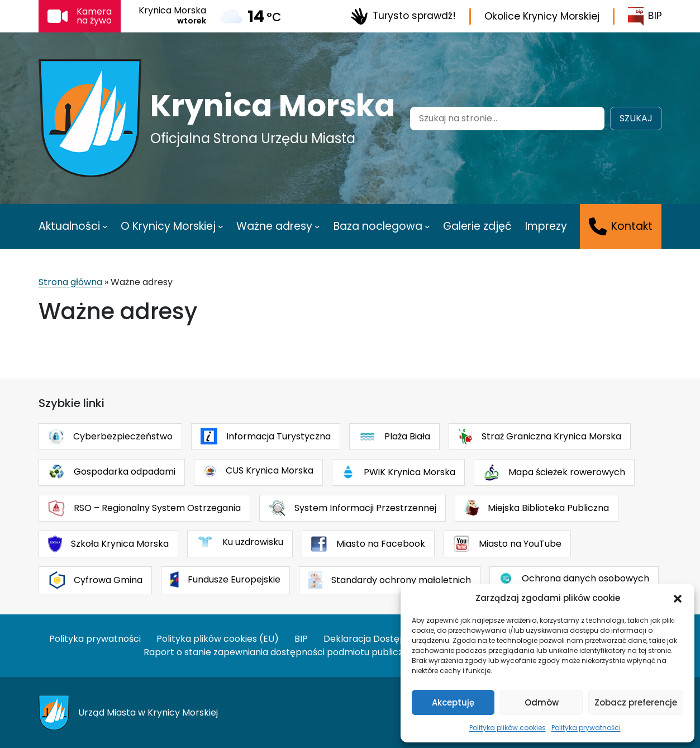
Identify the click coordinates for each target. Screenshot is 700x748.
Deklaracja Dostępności (376, 639)
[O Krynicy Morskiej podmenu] (221, 226)
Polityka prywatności (586, 728)
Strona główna (70, 282)
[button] (678, 598)
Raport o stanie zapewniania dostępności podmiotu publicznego (284, 652)
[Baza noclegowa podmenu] (427, 226)
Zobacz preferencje (636, 702)
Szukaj (636, 118)
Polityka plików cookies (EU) (218, 639)
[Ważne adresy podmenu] (317, 226)
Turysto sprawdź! (403, 16)
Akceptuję (453, 702)
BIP (645, 16)
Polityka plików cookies (508, 728)
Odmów (542, 702)
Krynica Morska (273, 106)
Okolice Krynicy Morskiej (542, 16)
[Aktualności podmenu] (105, 226)
